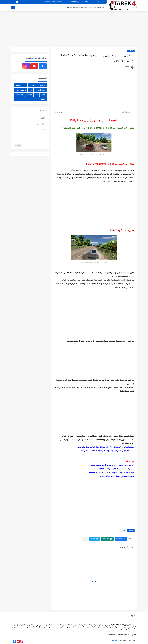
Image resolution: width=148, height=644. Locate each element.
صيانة (69, 7)
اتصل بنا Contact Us (75, 2)
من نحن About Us (90, 2)
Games (131, 51)
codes (29, 95)
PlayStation (41, 90)
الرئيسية (101, 2)
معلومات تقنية (87, 7)
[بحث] (13, 8)
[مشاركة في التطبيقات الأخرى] (85, 539)
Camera (42, 85)
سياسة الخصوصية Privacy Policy (56, 2)
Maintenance (21, 85)
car (37, 95)
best (43, 95)
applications (21, 90)
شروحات (76, 7)
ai (31, 90)
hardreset (20, 95)
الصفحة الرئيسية (100, 7)
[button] (121, 539)
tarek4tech (115, 641)
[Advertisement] (74, 30)
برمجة (43, 99)
